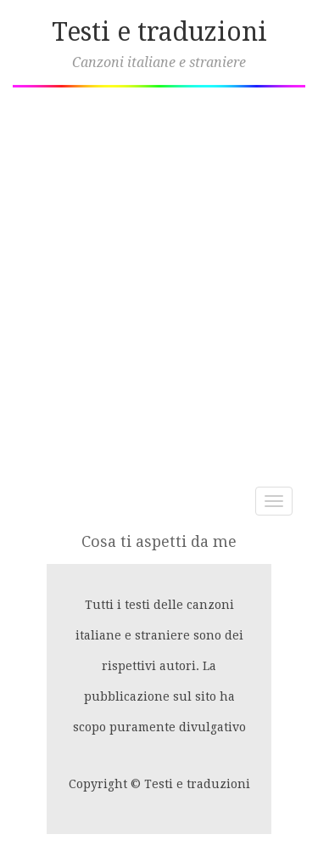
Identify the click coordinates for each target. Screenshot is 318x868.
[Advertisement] (159, 281)
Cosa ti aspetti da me (159, 541)
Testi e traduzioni (159, 32)
